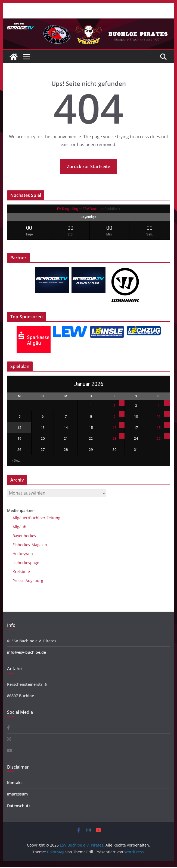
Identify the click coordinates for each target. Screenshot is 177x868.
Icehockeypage (26, 563)
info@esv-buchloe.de (27, 652)
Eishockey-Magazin (30, 545)
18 (159, 428)
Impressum (17, 794)
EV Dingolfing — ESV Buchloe (80, 209)
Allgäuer (20, 518)
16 (114, 428)
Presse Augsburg (28, 581)
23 (114, 438)
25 (159, 438)
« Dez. (16, 461)
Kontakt (15, 783)
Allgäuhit (21, 527)
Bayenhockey (24, 536)
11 (159, 416)
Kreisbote (21, 572)
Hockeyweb (23, 554)
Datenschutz (19, 806)
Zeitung (53, 518)
